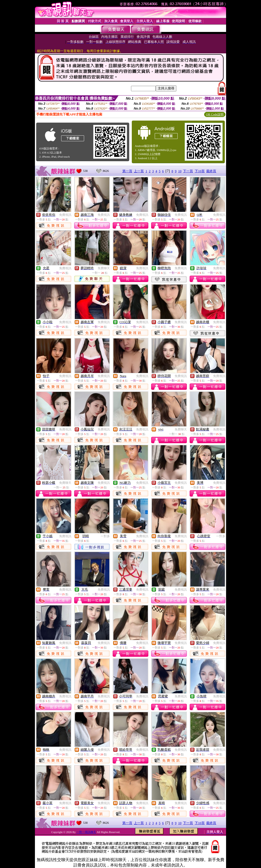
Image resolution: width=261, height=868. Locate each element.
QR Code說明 (215, 114)
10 (180, 171)
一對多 (105, 536)
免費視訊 (65, 215)
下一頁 (188, 171)
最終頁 (211, 171)
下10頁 (200, 171)
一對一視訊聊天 (86, 832)
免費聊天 (104, 268)
